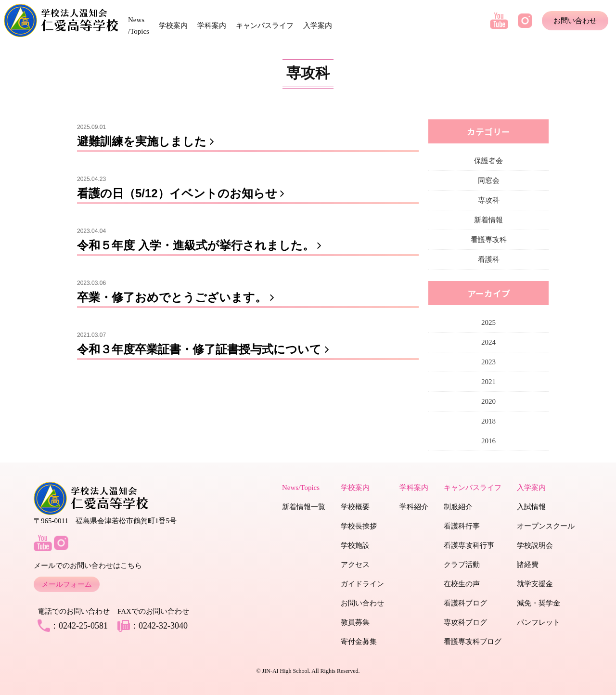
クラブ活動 (462, 565)
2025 (488, 322)
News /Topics (139, 26)
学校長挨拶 (359, 526)
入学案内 (318, 26)
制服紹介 (458, 507)
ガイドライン (362, 584)
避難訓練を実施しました (148, 141)
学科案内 (212, 26)
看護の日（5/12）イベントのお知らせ (183, 193)
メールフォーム (67, 584)
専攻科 (489, 200)
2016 (488, 441)
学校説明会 (535, 545)
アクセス (355, 565)
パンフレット (539, 622)
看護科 (489, 259)
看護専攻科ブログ (473, 642)
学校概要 (355, 507)
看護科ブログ (465, 603)
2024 (488, 342)
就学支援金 (535, 584)
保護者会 (488, 161)
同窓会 (489, 180)
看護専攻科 (489, 240)
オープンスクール (546, 526)
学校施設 (355, 545)
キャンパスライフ (265, 26)
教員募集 (355, 622)
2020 (488, 401)
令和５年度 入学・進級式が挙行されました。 (201, 245)
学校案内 (173, 26)
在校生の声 (462, 584)
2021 (488, 382)
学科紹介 (414, 507)
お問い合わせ (575, 21)
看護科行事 (462, 526)
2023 (488, 362)
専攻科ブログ (465, 622)
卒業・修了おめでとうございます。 (178, 297)
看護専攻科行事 (469, 545)
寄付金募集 (359, 642)
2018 (488, 421)
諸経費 (528, 565)
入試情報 (531, 507)
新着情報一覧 (304, 507)
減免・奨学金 (539, 603)
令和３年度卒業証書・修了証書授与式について (205, 349)
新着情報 (488, 220)
